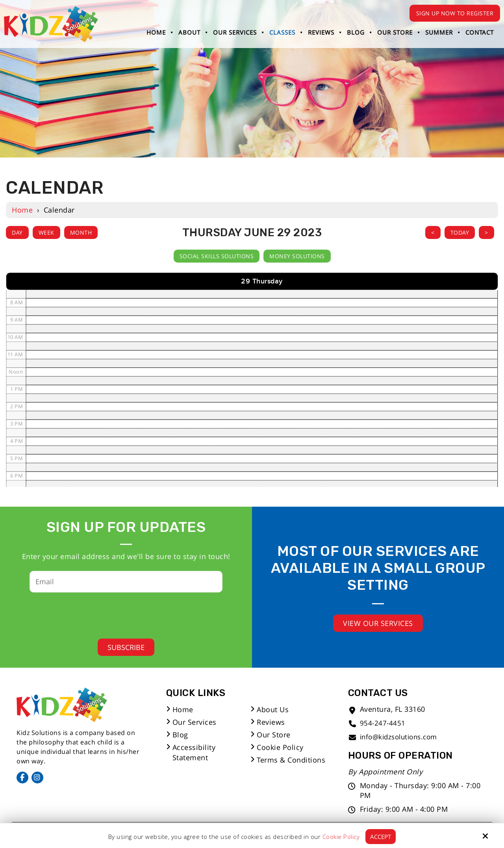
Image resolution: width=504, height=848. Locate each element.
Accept (381, 837)
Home (22, 210)
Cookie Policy (341, 837)
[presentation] (120, 613)
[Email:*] (126, 582)
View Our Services (378, 623)
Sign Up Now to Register (455, 13)
